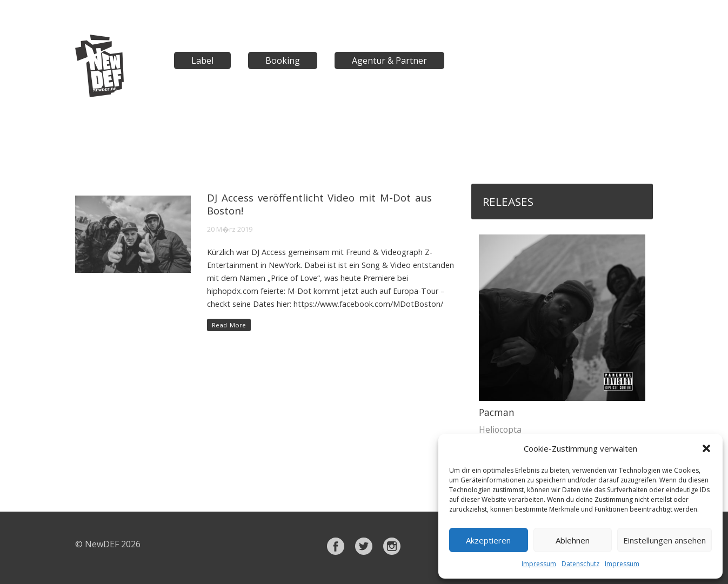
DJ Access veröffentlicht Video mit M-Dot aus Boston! (319, 204)
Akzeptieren (488, 540)
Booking (283, 61)
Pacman (497, 412)
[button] (706, 448)
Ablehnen (573, 540)
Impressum (539, 564)
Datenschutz (580, 564)
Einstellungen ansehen (664, 540)
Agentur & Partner (389, 61)
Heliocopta (500, 429)
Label (202, 61)
